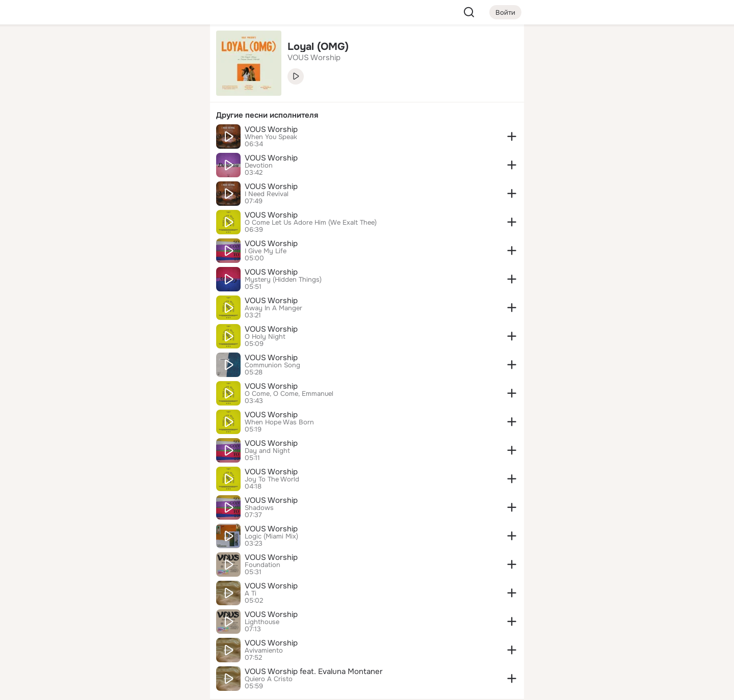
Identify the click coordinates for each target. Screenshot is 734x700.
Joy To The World (272, 479)
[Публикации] (90, 94)
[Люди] (135, 94)
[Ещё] (135, 621)
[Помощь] (90, 183)
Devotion (259, 166)
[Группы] (179, 49)
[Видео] (179, 94)
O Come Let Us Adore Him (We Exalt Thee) (311, 223)
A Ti (251, 594)
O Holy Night (265, 337)
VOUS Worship (271, 129)
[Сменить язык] (135, 643)
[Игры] (179, 139)
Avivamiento (264, 651)
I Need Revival (267, 194)
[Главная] (90, 49)
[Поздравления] (135, 139)
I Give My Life (266, 251)
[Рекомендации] (135, 183)
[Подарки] (90, 139)
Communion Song (272, 365)
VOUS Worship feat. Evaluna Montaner (314, 671)
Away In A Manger (273, 308)
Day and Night (267, 451)
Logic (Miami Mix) (271, 536)
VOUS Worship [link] (314, 58)
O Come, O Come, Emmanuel (289, 394)
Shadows (259, 508)
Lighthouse (262, 622)
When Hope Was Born (279, 422)
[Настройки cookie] (135, 686)
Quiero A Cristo (269, 679)
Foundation (263, 565)
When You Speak (271, 137)
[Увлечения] (135, 49)
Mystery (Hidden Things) (283, 280)
